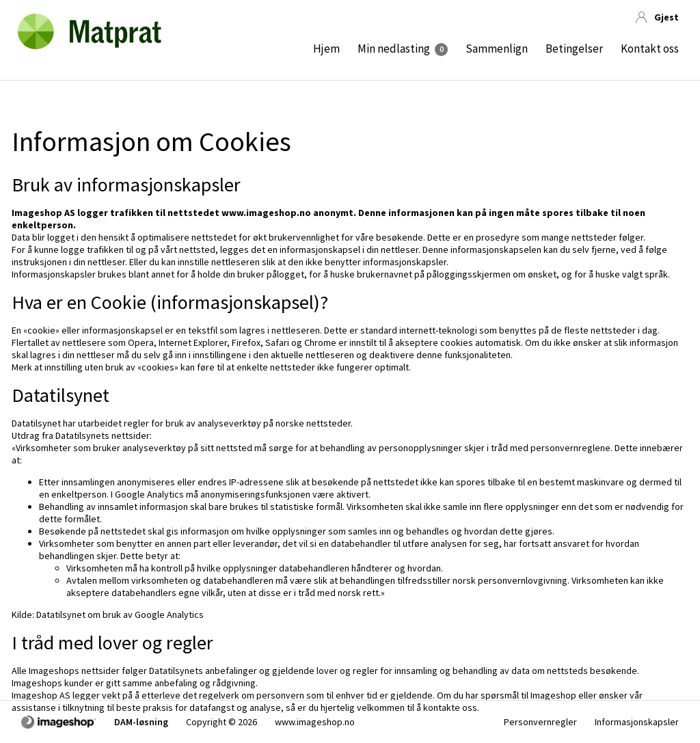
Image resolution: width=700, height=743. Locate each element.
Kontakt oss (650, 49)
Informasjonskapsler (637, 722)
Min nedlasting (394, 49)
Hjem (326, 49)
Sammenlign (497, 49)
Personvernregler (540, 722)
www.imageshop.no (315, 722)
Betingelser (574, 49)
